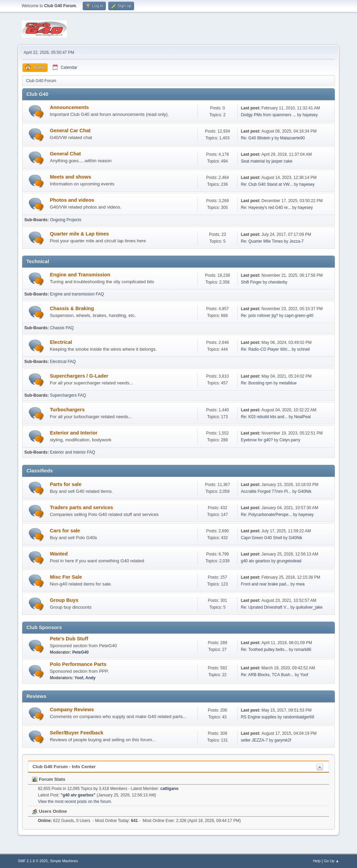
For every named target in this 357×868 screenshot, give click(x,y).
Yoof (79, 678)
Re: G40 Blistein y (257, 138)
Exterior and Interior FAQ (73, 452)
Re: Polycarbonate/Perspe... (266, 515)
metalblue (288, 383)
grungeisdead (289, 561)
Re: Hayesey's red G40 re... (266, 208)
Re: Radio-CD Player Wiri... (266, 349)
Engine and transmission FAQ (77, 294)
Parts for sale (66, 484)
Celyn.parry (290, 440)
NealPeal (302, 417)
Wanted (59, 554)
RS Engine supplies (259, 717)
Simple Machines (64, 861)
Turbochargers (67, 410)
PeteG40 (80, 652)
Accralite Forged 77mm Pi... (266, 491)
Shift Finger (251, 282)
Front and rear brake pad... (265, 584)
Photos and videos (72, 200)
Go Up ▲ (332, 861)
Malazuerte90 (293, 138)
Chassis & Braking (72, 308)
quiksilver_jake (309, 607)
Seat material (254, 161)
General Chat (65, 154)
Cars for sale (65, 531)
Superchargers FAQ (68, 395)
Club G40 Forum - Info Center (64, 767)
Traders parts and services (81, 507)
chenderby (278, 282)
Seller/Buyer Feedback (76, 733)
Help (317, 861)
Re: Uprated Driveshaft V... (265, 607)
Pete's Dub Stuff (69, 639)
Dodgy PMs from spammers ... (269, 115)
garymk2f (283, 740)
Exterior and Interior (74, 433)
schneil (303, 349)
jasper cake (282, 161)
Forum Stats (48, 779)
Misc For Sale (66, 577)
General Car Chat (70, 131)
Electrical (61, 342)
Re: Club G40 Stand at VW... (267, 184)
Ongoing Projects (66, 220)
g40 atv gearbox (256, 561)
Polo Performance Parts (78, 664)
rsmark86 (303, 650)
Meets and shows (70, 177)
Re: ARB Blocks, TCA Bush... (267, 675)
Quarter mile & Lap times (79, 234)
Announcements (69, 107)
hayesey (310, 115)
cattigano (169, 789)
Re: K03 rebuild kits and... (264, 417)
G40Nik (305, 491)
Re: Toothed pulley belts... (264, 650)
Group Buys (64, 600)
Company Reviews (72, 710)
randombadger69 (299, 717)
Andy (91, 678)
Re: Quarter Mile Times (262, 241)
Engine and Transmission (80, 275)
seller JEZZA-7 (254, 740)
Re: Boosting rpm (257, 383)
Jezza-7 (296, 241)
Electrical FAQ (63, 362)
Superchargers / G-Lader (79, 376)
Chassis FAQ (62, 328)
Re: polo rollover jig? (259, 316)
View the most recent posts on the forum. (75, 802)
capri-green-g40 (299, 316)
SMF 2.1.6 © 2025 (33, 861)
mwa (300, 584)
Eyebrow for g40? (257, 440)
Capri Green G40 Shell (262, 538)
